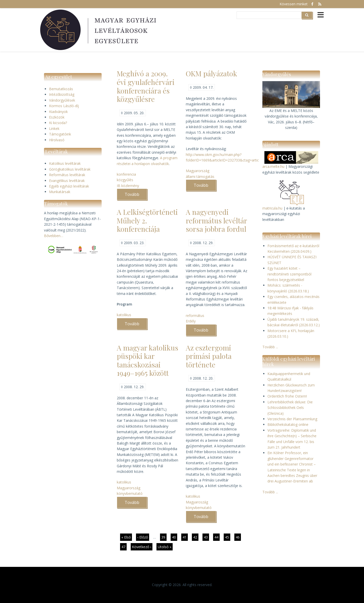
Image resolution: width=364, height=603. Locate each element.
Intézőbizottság (62, 94)
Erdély (191, 321)
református (195, 316)
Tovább (136, 196)
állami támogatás (200, 177)
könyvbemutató (130, 493)
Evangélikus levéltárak (67, 181)
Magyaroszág (197, 502)
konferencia (126, 174)
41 (185, 537)
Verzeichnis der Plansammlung (292, 419)
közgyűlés (125, 180)
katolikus (124, 315)
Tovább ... (270, 347)
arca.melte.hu (273, 166)
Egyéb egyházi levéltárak (69, 186)
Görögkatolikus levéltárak (70, 169)
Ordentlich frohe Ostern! (287, 396)
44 (217, 537)
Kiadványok (58, 112)
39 (164, 537)
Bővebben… (54, 236)
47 (124, 547)
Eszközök (57, 117)
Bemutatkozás (61, 89)
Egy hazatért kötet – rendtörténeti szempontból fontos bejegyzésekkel (289, 274)
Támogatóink (60, 134)
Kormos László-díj (64, 106)
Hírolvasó (57, 140)
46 (238, 538)
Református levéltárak (67, 175)
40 (175, 537)
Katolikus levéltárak (65, 163)
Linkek (54, 129)
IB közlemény (128, 186)
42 (196, 537)
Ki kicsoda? (58, 123)
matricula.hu (272, 208)
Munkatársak (60, 192)
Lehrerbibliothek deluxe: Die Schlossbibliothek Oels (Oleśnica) (290, 408)
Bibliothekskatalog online (288, 424)
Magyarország (198, 171)
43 (206, 537)
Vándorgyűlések (62, 100)
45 (228, 537)
